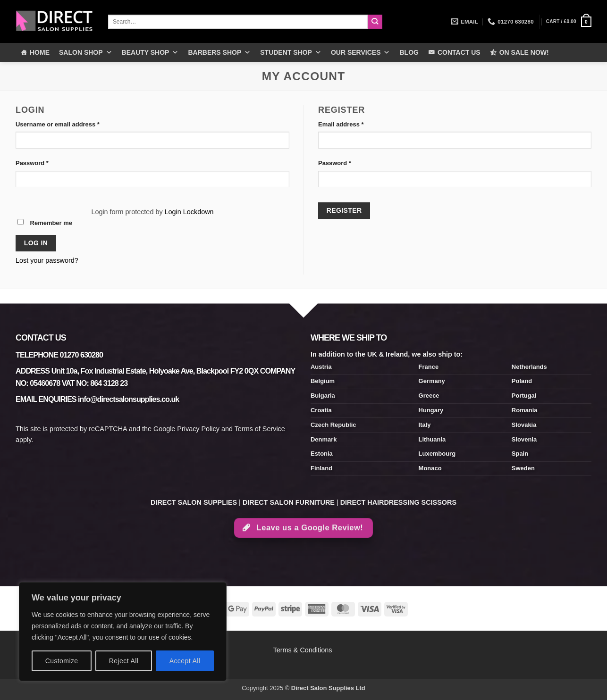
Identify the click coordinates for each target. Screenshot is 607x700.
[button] (569, 22)
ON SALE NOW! (524, 52)
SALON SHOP (86, 52)
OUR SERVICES (361, 52)
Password (45, 162)
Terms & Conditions (304, 650)
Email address (354, 124)
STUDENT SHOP (291, 52)
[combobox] (238, 22)
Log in (36, 243)
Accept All (185, 661)
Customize (62, 661)
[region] (123, 632)
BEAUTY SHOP (150, 52)
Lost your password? (47, 260)
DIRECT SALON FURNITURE (289, 502)
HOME (40, 52)
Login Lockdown (189, 212)
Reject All (124, 661)
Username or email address (71, 124)
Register (344, 210)
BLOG (409, 52)
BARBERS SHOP (219, 52)
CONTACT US (459, 52)
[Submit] (375, 22)
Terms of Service (260, 429)
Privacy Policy (198, 429)
